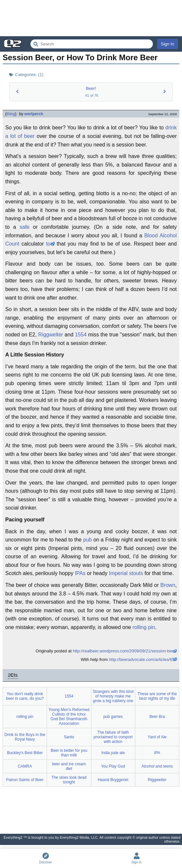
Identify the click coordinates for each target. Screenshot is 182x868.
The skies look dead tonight (69, 780)
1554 (81, 335)
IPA (157, 753)
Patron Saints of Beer (25, 780)
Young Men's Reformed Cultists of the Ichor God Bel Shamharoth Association (69, 717)
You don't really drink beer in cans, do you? (25, 696)
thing (11, 114)
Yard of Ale (157, 737)
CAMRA (25, 766)
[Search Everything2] (92, 44)
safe (24, 227)
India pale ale (113, 753)
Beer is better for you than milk (69, 753)
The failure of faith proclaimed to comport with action (113, 737)
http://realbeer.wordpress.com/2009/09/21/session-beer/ (125, 651)
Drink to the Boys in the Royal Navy (25, 737)
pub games (113, 717)
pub (88, 540)
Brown (168, 585)
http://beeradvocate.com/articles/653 (143, 659)
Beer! (91, 88)
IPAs (80, 573)
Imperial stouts (126, 573)
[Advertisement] (91, 18)
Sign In (168, 44)
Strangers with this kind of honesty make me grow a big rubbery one (113, 696)
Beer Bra (157, 717)
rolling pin (144, 627)
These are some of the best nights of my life (157, 696)
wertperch (34, 114)
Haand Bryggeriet (113, 780)
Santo (69, 737)
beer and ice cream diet (69, 766)
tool (50, 244)
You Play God (113, 766)
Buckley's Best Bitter (25, 753)
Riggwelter (51, 335)
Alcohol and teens (157, 766)
